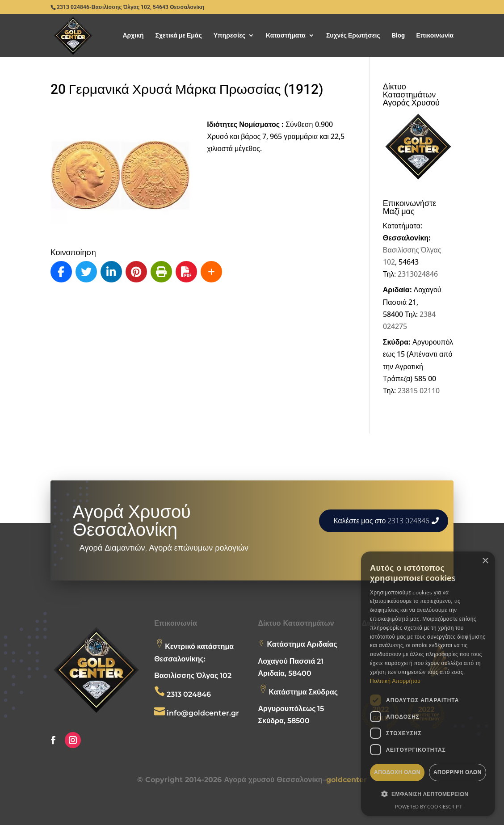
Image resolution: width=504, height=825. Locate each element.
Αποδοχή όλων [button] (397, 772)
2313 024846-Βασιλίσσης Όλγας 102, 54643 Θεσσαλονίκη (130, 7)
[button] (428, 794)
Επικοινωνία (435, 36)
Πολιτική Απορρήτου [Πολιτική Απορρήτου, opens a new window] (395, 681)
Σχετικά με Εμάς (179, 36)
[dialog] (428, 684)
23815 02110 (419, 391)
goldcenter (346, 780)
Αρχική (133, 36)
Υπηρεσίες (229, 36)
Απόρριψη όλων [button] (458, 772)
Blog (398, 36)
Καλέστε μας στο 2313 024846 (381, 521)
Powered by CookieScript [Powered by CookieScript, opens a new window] (428, 806)
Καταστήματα (286, 36)
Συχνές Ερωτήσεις (353, 36)
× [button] (485, 561)
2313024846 (418, 274)
